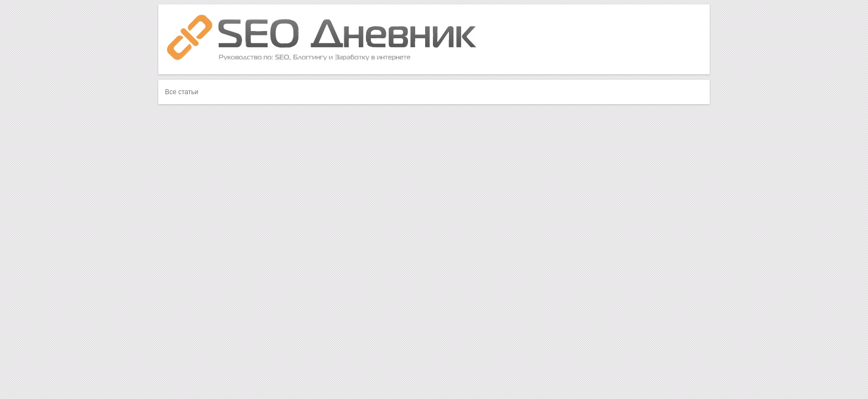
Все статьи (182, 92)
